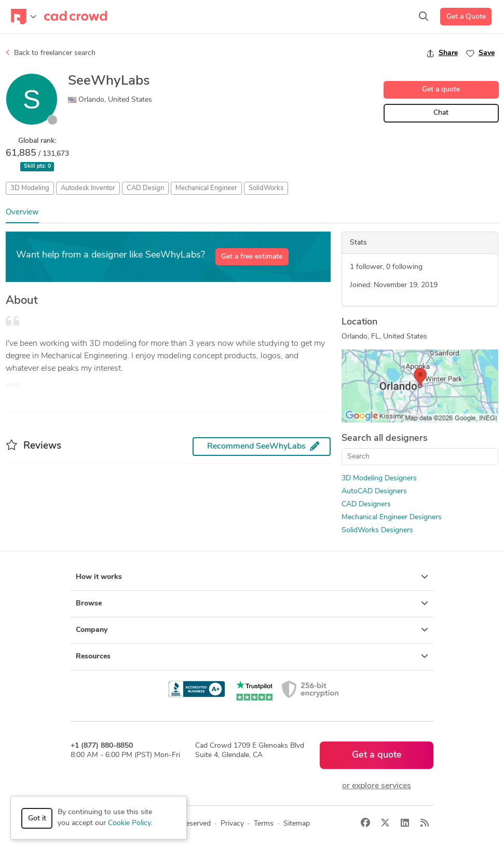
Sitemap (297, 824)
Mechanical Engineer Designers (392, 517)
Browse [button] (252, 603)
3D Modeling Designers (379, 478)
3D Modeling (30, 188)
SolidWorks (266, 188)
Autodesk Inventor (88, 188)
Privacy (232, 824)
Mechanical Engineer (206, 188)
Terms (264, 824)
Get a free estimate (252, 257)
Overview (22, 213)
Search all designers (385, 439)
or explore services (377, 786)
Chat (441, 113)
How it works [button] (252, 577)
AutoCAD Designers (374, 491)
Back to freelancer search (51, 53)
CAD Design (145, 188)
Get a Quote (466, 17)
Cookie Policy (129, 823)
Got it (37, 819)
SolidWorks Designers (377, 530)
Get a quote (441, 90)
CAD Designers (366, 504)
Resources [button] (252, 656)
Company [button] (252, 630)
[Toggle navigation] (24, 17)
